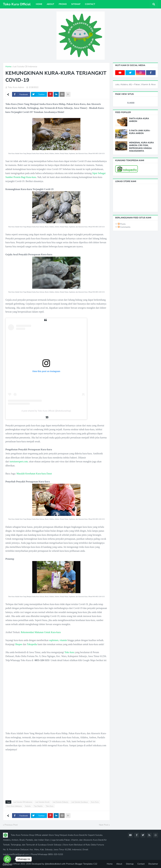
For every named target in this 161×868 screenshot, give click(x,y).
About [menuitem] (50, 4)
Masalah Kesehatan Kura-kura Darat (34, 474)
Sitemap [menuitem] (76, 4)
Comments (124, 227)
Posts (122, 224)
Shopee (19, 644)
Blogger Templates (84, 864)
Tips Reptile (38, 806)
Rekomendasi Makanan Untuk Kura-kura (41, 632)
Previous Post (11, 825)
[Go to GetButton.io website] (7, 865)
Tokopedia (32, 644)
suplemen (54, 640)
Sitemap (130, 864)
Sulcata (28, 806)
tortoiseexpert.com (19, 462)
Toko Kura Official (17, 4)
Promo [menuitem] (63, 4)
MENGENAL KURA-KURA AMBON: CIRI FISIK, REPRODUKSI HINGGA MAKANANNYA (141, 147)
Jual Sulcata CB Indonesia (25, 67)
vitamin (63, 640)
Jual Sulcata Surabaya (80, 802)
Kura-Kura (95, 802)
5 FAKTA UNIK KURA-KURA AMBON (140, 132)
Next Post (104, 825)
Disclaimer (153, 864)
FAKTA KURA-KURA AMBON (139, 120)
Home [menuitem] (39, 4)
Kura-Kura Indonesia (14, 806)
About (119, 864)
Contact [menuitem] (90, 4)
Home (8, 67)
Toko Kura (50, 806)
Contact (141, 864)
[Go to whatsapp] (7, 859)
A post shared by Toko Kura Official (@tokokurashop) (46, 411)
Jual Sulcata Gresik (42, 802)
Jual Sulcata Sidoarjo (60, 802)
